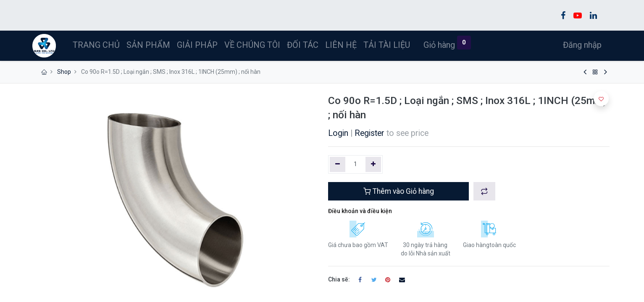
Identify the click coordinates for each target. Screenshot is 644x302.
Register (369, 133)
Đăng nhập (580, 45)
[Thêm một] (373, 164)
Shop (64, 72)
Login (338, 133)
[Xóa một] (338, 164)
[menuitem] (98, 45)
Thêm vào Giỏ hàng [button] (399, 191)
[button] (484, 191)
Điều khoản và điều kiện (360, 211)
